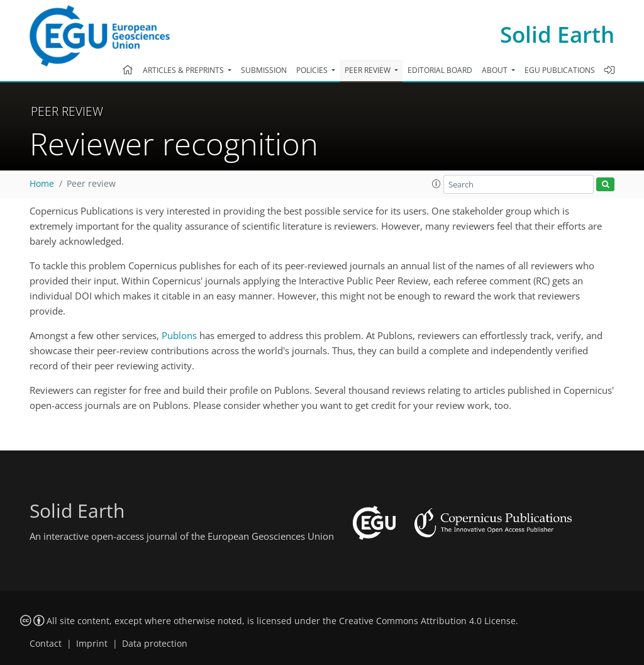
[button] (436, 184)
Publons (179, 335)
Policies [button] (313, 70)
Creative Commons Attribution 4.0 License (427, 621)
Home (42, 184)
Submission (264, 70)
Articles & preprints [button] (184, 70)
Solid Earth (557, 34)
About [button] (496, 70)
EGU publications (560, 70)
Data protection (155, 644)
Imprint (92, 644)
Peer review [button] (369, 70)
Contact (46, 644)
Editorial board (440, 70)
